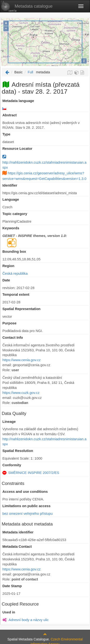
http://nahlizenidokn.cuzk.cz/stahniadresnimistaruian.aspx (44, 162)
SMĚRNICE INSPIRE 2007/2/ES (34, 473)
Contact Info (13, 338)
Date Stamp (12, 586)
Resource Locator (17, 149)
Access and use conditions (25, 492)
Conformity (12, 465)
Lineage (9, 422)
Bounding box (14, 252)
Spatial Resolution (18, 451)
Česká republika (15, 274)
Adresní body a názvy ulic (29, 620)
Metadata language (18, 101)
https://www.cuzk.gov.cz (21, 393)
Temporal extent (16, 295)
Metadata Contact (17, 547)
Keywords (11, 228)
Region (8, 266)
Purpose (9, 323)
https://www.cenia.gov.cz (21, 360)
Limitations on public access (26, 506)
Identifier (10, 185)
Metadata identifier (18, 532)
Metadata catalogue (27, 6)
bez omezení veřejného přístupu (27, 514)
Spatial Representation (21, 309)
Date (6, 280)
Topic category (15, 214)
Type (6, 134)
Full (31, 72)
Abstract (9, 115)
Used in (9, 612)
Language (11, 199)
